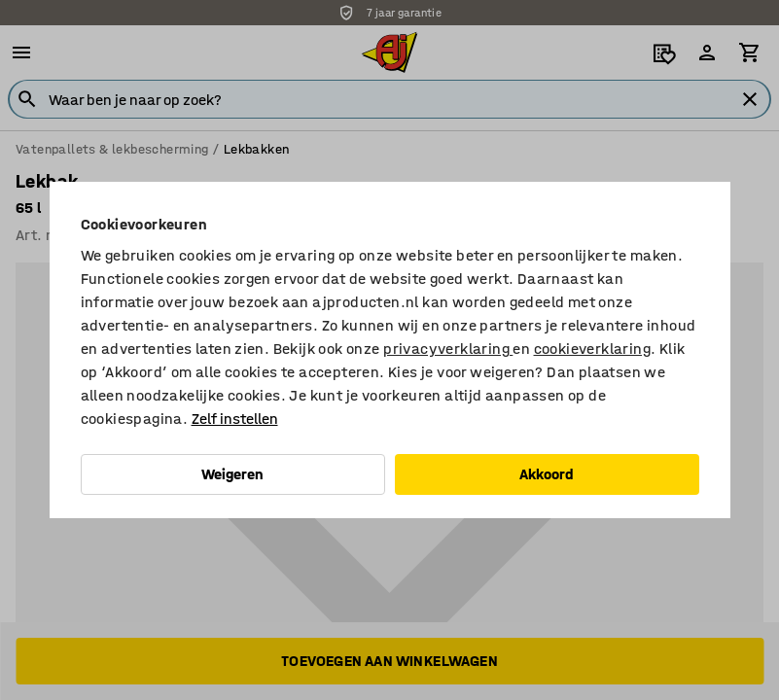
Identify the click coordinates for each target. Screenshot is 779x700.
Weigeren (232, 474)
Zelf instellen (235, 419)
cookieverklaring (592, 349)
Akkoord (547, 474)
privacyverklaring (448, 349)
